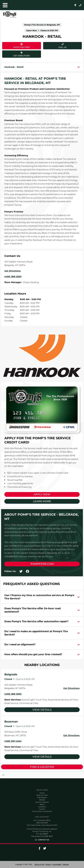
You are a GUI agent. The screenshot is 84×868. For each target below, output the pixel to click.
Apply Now (42, 494)
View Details (42, 710)
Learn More (42, 501)
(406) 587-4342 (13, 741)
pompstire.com (42, 564)
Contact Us (43, 840)
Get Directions (16, 54)
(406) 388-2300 (13, 694)
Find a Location (42, 767)
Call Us (62, 47)
